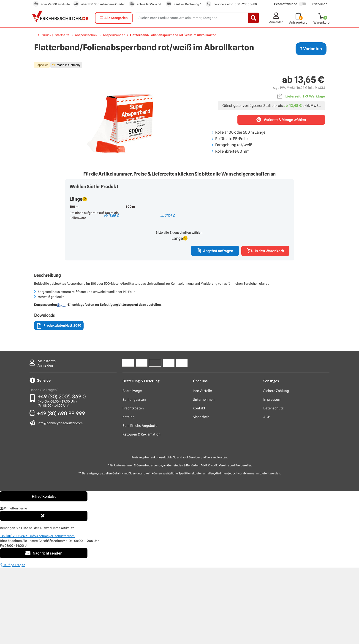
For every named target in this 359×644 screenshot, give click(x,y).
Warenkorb (321, 22)
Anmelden (45, 442)
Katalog (129, 493)
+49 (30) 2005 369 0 (62, 473)
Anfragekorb (298, 22)
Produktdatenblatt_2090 (59, 402)
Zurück (46, 35)
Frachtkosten (133, 485)
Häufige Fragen (13, 641)
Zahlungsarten (134, 476)
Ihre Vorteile (202, 467)
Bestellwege (132, 467)
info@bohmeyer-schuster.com (60, 499)
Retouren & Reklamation (141, 511)
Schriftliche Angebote (140, 502)
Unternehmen (204, 476)
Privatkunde (319, 4)
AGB (267, 493)
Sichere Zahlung (276, 467)
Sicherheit (201, 493)
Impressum (272, 476)
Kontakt (199, 485)
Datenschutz (273, 485)
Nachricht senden (44, 630)
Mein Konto (47, 437)
